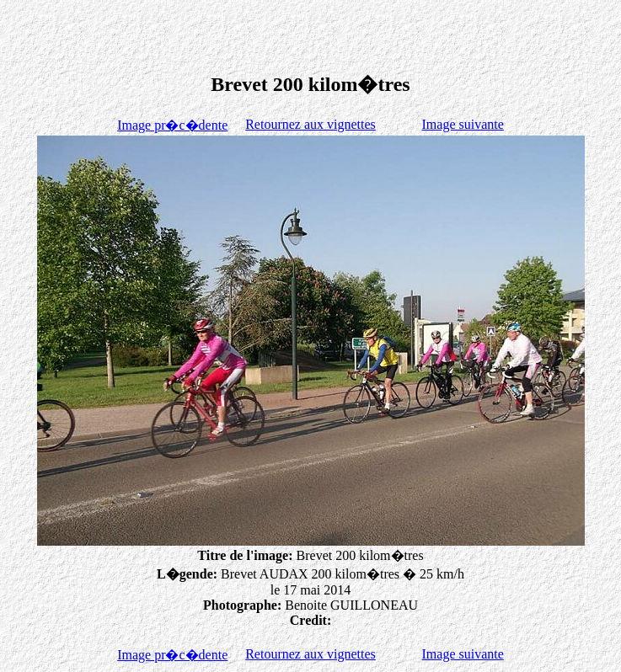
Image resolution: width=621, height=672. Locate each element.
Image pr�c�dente (172, 125)
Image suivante (463, 124)
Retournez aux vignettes (310, 124)
